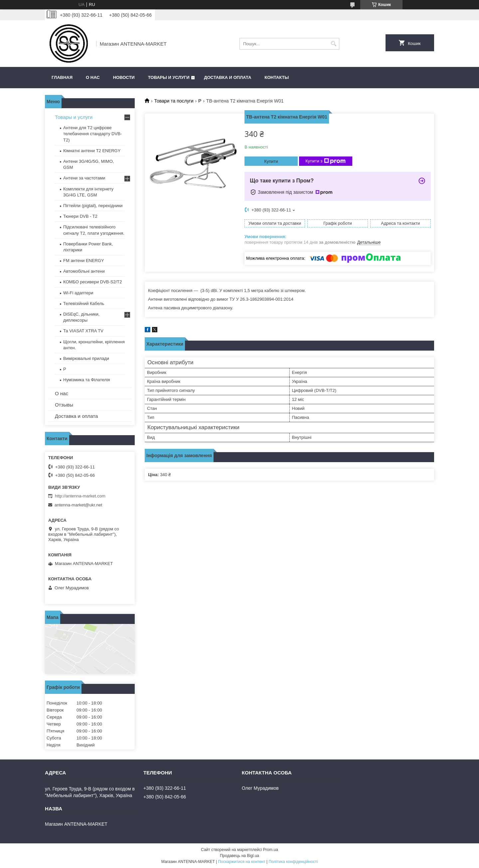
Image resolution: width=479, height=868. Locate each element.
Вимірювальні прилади (86, 358)
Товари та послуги (174, 101)
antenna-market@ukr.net (78, 505)
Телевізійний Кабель (84, 303)
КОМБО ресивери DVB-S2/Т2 (93, 282)
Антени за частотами (84, 178)
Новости (124, 77)
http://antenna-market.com (80, 496)
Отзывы (64, 405)
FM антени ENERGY (84, 261)
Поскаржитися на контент (241, 862)
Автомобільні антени (84, 271)
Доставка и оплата (228, 77)
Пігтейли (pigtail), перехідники (93, 206)
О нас (93, 77)
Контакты (277, 77)
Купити (271, 161)
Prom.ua (271, 850)
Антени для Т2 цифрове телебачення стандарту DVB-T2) (92, 134)
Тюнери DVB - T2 (80, 216)
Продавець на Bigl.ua (239, 856)
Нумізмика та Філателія (87, 380)
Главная (62, 77)
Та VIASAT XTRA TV (83, 331)
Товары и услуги (169, 77)
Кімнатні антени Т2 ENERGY (92, 151)
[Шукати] (333, 44)
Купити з (325, 161)
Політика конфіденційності (293, 862)
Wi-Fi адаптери (78, 293)
